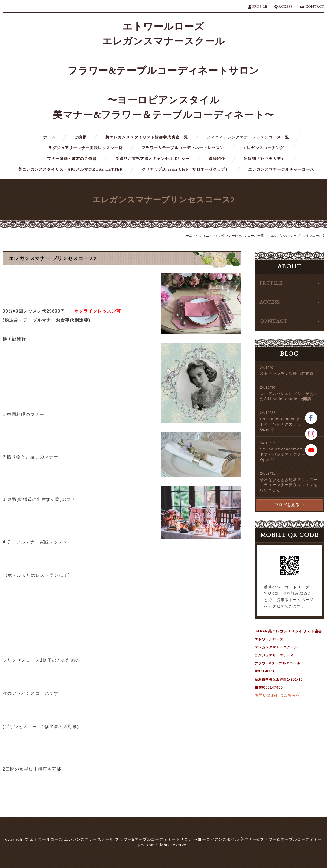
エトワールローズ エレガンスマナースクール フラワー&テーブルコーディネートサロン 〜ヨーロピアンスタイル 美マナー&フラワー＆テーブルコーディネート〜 (164, 71)
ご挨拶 (80, 137)
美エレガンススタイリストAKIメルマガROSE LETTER (71, 169)
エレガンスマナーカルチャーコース (281, 169)
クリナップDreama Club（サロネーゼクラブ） (186, 169)
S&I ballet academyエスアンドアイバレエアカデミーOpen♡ (288, 424)
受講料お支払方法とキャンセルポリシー (153, 159)
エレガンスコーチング (263, 148)
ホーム (49, 137)
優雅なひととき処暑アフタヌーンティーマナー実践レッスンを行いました (289, 485)
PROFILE (260, 7)
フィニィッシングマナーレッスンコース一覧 (248, 137)
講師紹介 (217, 159)
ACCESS (286, 7)
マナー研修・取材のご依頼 (72, 159)
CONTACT (315, 7)
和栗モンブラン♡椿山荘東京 (287, 374)
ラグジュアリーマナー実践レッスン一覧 (85, 148)
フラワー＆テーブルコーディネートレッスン (183, 148)
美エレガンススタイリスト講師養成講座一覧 (147, 137)
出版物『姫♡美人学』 (265, 159)
